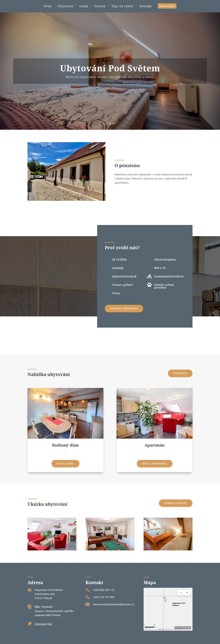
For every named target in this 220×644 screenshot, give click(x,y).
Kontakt (146, 7)
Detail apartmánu (155, 464)
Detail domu (65, 464)
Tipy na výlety (123, 7)
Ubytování (66, 7)
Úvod (48, 7)
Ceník (84, 7)
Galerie (100, 7)
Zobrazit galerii (176, 503)
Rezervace (167, 6)
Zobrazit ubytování (124, 308)
